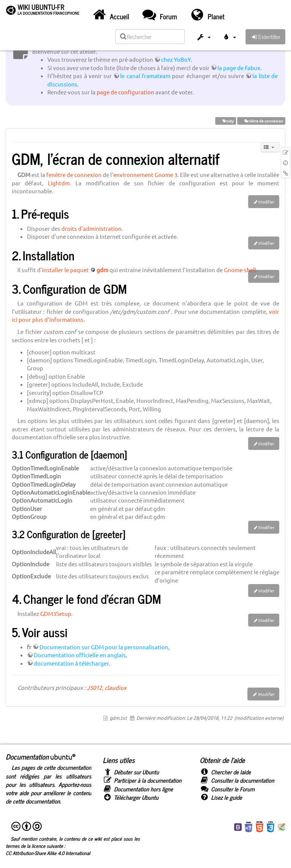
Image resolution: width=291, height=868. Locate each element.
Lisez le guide (221, 797)
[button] (203, 38)
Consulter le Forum (227, 789)
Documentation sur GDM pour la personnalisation (104, 647)
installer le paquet (65, 270)
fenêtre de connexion (261, 121)
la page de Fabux (239, 68)
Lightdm (59, 183)
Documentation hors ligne (138, 789)
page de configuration (125, 92)
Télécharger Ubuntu (131, 797)
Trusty (226, 121)
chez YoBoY (176, 59)
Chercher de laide (225, 772)
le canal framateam (145, 76)
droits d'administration (92, 228)
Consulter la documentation (237, 780)
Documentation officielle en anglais (80, 655)
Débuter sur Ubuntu (131, 772)
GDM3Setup (56, 613)
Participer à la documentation (142, 780)
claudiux (116, 687)
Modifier (266, 202)
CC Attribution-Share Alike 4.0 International (48, 853)
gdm (102, 270)
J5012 (94, 687)
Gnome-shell (240, 270)
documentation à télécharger (71, 663)
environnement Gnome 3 (145, 175)
